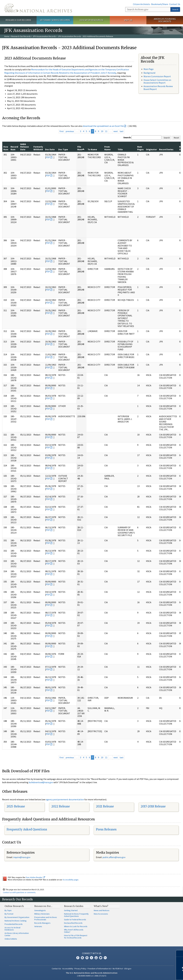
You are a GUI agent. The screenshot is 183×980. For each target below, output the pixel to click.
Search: (127, 137)
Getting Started (71, 910)
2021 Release (105, 806)
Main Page (149, 69)
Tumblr (91, 958)
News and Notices (102, 910)
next (116, 131)
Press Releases (106, 829)
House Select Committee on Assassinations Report (157, 81)
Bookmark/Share (160, 4)
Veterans (38, 926)
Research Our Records (18, 20)
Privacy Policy (80, 969)
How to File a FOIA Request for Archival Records (76, 937)
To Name (92, 149)
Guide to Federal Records (75, 920)
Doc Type (63, 149)
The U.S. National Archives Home (38, 8)
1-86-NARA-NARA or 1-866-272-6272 (92, 976)
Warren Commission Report (157, 76)
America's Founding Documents (165, 20)
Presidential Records (14, 924)
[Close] (180, 953)
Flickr (105, 958)
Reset (176, 138)
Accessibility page (70, 880)
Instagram (87, 958)
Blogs (101, 958)
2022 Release (61, 806)
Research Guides (74, 906)
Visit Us (128, 20)
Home (7, 36)
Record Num (14, 148)
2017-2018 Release (153, 806)
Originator (151, 149)
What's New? (101, 906)
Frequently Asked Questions (27, 829)
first (62, 131)
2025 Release (16, 806)
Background (149, 73)
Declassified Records (73, 923)
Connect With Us (92, 953)
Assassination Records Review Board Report (158, 88)
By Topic (8, 910)
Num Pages (140, 148)
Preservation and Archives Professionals (46, 918)
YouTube (96, 958)
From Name (107, 148)
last (122, 131)
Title (120, 149)
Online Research (14, 906)
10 (102, 131)
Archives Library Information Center (17, 934)
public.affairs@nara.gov (114, 857)
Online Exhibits (11, 939)
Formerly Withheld (38, 148)
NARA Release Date (25, 147)
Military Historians (42, 914)
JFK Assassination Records (44, 36)
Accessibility (68, 969)
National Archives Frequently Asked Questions (76, 915)
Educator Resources (91, 20)
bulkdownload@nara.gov (41, 782)
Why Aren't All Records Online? (74, 931)
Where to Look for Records (76, 926)
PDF (48, 157)
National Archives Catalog (16, 921)
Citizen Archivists (141, 4)
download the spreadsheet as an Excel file (103, 126)
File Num (81, 148)
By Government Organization (17, 917)
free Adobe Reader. (35, 877)
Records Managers (42, 923)
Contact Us (175, 4)
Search (175, 9)
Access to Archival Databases (12, 929)
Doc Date (50, 149)
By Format (9, 914)
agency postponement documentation (65, 799)
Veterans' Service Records (55, 20)
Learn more (158, 975)
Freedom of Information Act (100, 969)
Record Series (166, 149)
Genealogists (40, 910)
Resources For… (43, 906)
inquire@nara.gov (22, 857)
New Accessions (101, 914)
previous (70, 131)
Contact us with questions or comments (19, 892)
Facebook (78, 958)
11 (106, 131)
